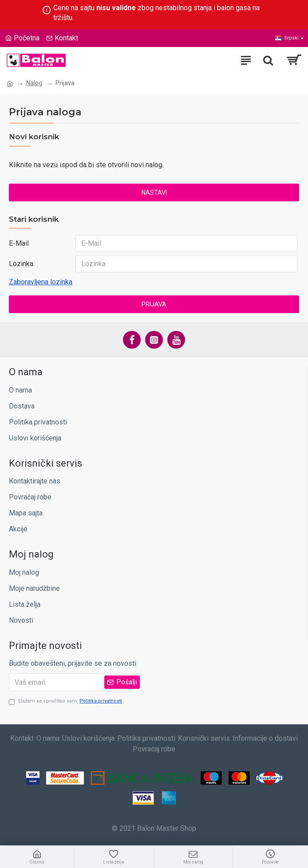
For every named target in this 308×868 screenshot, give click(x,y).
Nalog (34, 83)
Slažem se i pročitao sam (66, 701)
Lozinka (21, 264)
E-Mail (19, 243)
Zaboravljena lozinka (41, 282)
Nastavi (154, 192)
